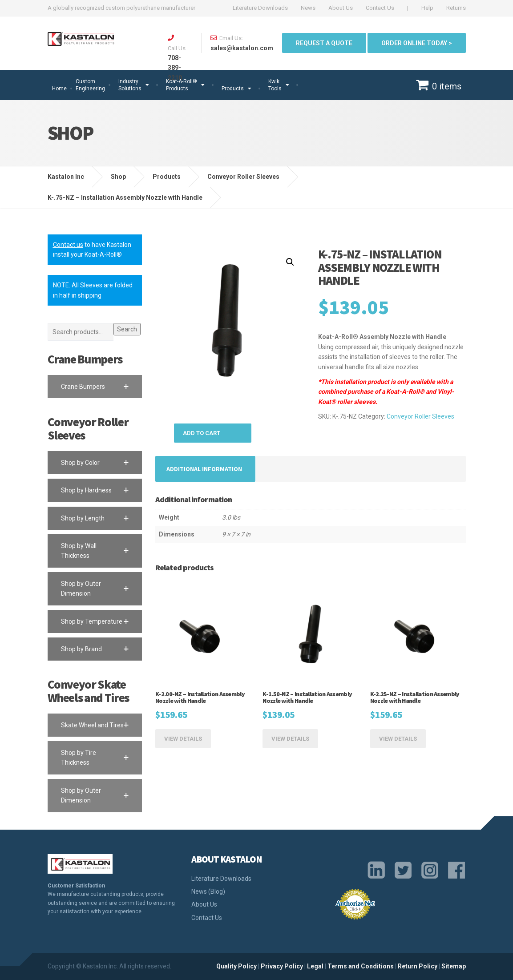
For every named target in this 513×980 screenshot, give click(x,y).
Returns (456, 8)
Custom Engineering (90, 85)
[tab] (204, 469)
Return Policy (418, 966)
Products (233, 89)
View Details (183, 739)
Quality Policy (236, 966)
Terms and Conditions (361, 966)
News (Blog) (208, 891)
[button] (95, 387)
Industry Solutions (130, 85)
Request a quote (324, 43)
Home (59, 89)
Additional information (204, 469)
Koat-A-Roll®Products (182, 85)
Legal (315, 966)
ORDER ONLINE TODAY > (417, 43)
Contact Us (380, 8)
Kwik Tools (275, 85)
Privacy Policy (282, 966)
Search (127, 329)
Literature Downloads (260, 8)
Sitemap (454, 966)
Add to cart (202, 433)
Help (427, 8)
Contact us (68, 245)
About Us (341, 8)
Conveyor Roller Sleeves (420, 416)
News (308, 8)
